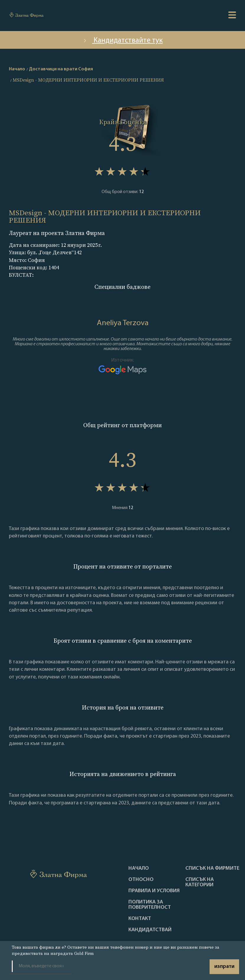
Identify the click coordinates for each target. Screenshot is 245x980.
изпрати (224, 967)
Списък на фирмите (212, 869)
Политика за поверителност (150, 905)
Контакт (140, 919)
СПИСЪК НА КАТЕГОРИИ (200, 882)
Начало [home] (17, 69)
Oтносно (141, 880)
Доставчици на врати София (61, 69)
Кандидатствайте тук (122, 41)
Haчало (139, 869)
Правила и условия (154, 891)
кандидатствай (150, 930)
